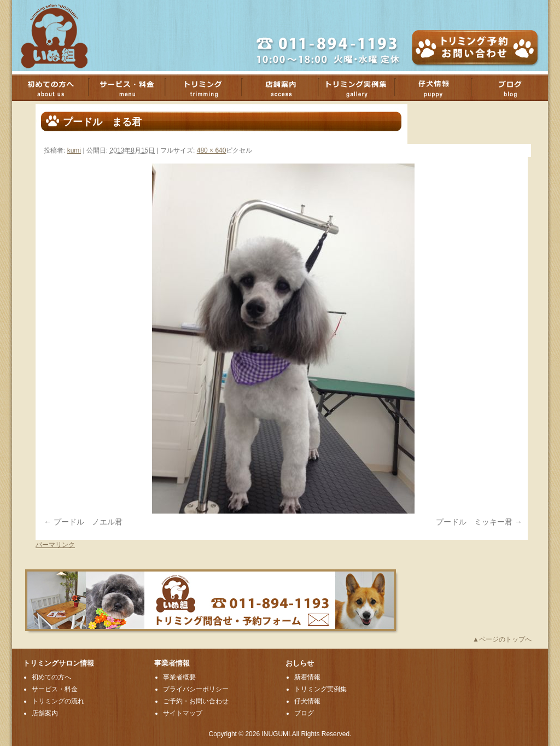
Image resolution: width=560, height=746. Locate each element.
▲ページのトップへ (502, 639)
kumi (74, 150)
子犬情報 (439, 88)
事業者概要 (179, 677)
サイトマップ (183, 713)
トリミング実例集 (362, 88)
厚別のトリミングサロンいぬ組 (64, 36)
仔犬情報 (307, 701)
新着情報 (307, 677)
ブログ (515, 88)
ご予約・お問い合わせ (196, 701)
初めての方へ (56, 88)
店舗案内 (285, 88)
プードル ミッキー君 (474, 522)
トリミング (209, 88)
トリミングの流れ (58, 701)
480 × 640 (212, 150)
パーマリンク (55, 545)
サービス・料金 (132, 88)
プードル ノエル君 (88, 522)
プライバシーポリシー (196, 689)
